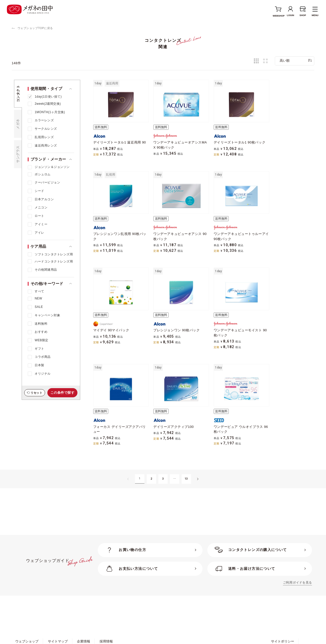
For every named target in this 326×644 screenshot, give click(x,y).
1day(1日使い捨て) (48, 97)
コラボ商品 (43, 357)
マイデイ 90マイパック (223, 233)
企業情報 (84, 595)
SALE (39, 307)
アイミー (41, 224)
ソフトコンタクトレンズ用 (54, 254)
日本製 (39, 365)
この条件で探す (63, 393)
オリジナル (43, 374)
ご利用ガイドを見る (297, 536)
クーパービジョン (47, 182)
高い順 (285, 61)
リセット (36, 393)
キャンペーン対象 (47, 315)
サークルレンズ (46, 129)
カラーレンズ (44, 120)
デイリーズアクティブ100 (225, 326)
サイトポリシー (283, 595)
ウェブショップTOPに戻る (35, 28)
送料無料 (41, 324)
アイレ (39, 233)
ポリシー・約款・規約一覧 (35, 604)
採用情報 (106, 595)
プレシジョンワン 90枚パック (284, 233)
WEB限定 (41, 340)
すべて (39, 291)
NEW (38, 298)
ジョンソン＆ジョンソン (52, 167)
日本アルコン (44, 199)
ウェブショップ (27, 595)
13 (186, 432)
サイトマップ (58, 595)
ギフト (39, 349)
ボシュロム (43, 174)
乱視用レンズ (44, 137)
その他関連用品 (46, 270)
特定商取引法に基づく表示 (84, 604)
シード (39, 191)
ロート (39, 216)
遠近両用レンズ (46, 146)
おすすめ (41, 332)
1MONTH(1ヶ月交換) (50, 112)
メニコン (41, 207)
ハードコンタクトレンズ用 (54, 261)
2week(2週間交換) (48, 104)
